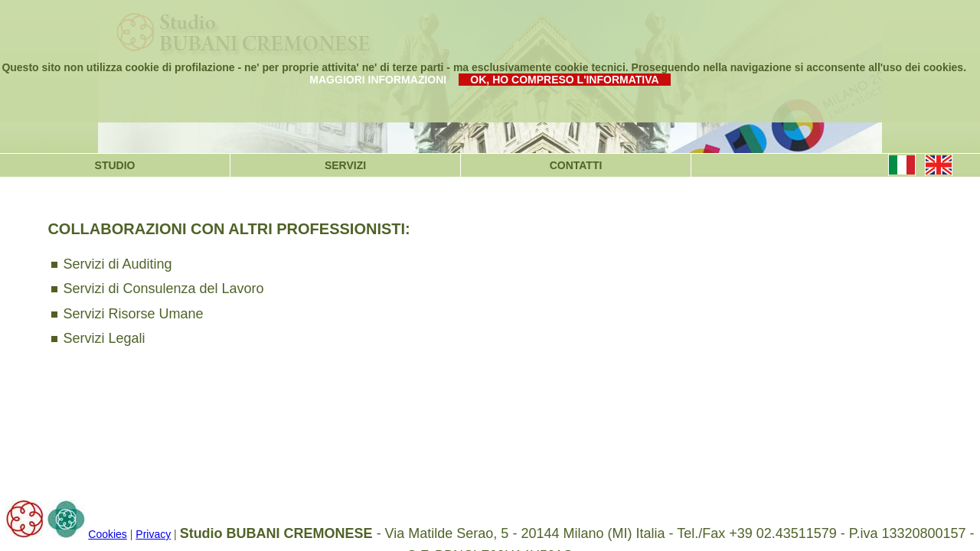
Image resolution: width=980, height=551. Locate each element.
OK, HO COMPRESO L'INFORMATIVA (565, 80)
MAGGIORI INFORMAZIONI (378, 80)
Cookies (108, 534)
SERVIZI (345, 165)
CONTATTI (576, 165)
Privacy (153, 534)
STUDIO (115, 165)
